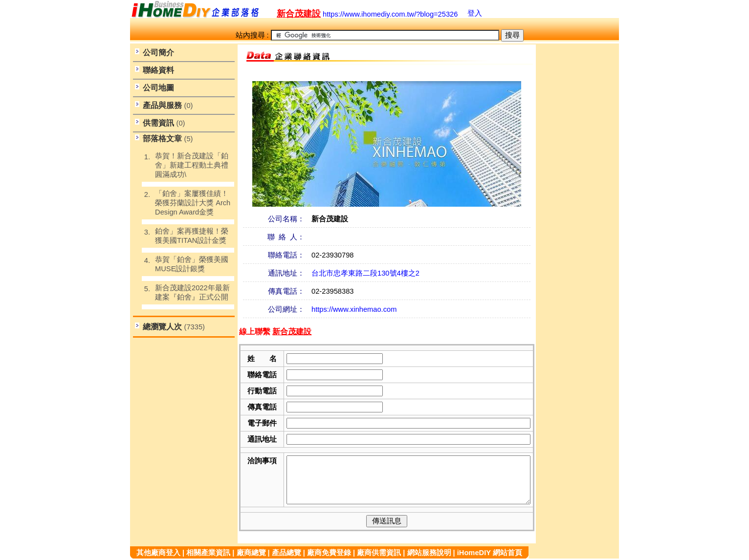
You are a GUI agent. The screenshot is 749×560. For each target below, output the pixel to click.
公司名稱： (286, 219)
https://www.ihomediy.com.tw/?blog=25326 (367, 14)
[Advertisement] (575, 206)
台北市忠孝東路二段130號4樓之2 (365, 273)
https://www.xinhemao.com (354, 309)
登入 (475, 13)
